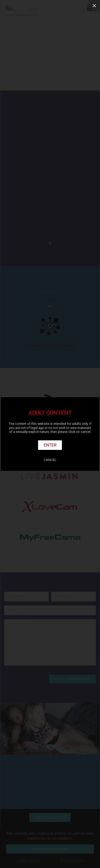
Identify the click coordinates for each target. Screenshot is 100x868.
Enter (50, 445)
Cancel (50, 460)
